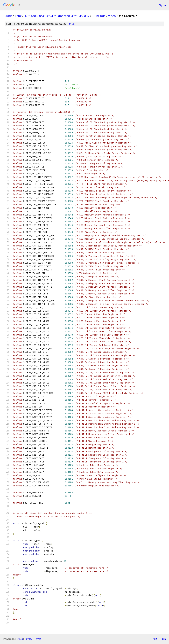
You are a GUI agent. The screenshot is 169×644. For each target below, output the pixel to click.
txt (155, 639)
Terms (38, 639)
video (112, 16)
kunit (8, 16)
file (71, 24)
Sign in (162, 5)
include (100, 16)
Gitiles (20, 639)
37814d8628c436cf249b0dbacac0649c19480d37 (57, 16)
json (163, 639)
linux (18, 16)
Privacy (28, 639)
